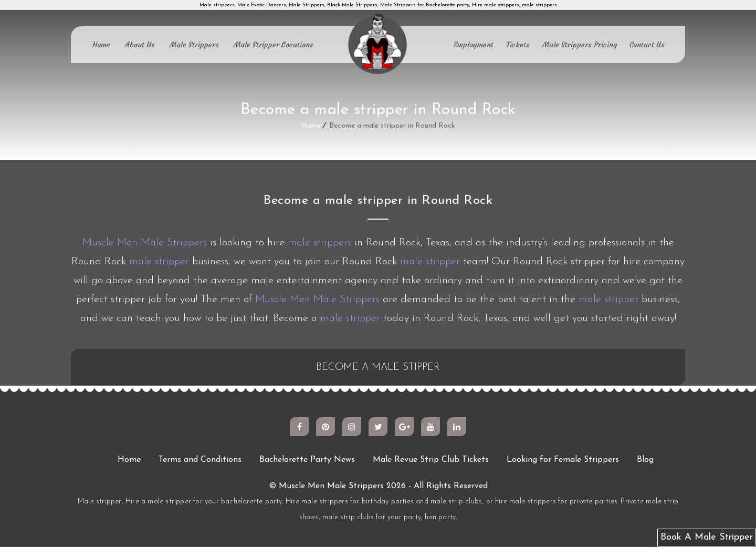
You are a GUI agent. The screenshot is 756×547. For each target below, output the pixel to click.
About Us (140, 45)
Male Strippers (194, 45)
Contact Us (647, 45)
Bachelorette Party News (307, 460)
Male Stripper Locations (274, 45)
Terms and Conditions (200, 460)
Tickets (518, 45)
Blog (645, 460)
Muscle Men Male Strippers (145, 243)
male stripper (159, 262)
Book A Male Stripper (707, 537)
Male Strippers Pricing (580, 45)
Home (101, 45)
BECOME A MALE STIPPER (378, 368)
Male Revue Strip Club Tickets (431, 460)
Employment (474, 45)
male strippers (319, 243)
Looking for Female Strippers (563, 460)
